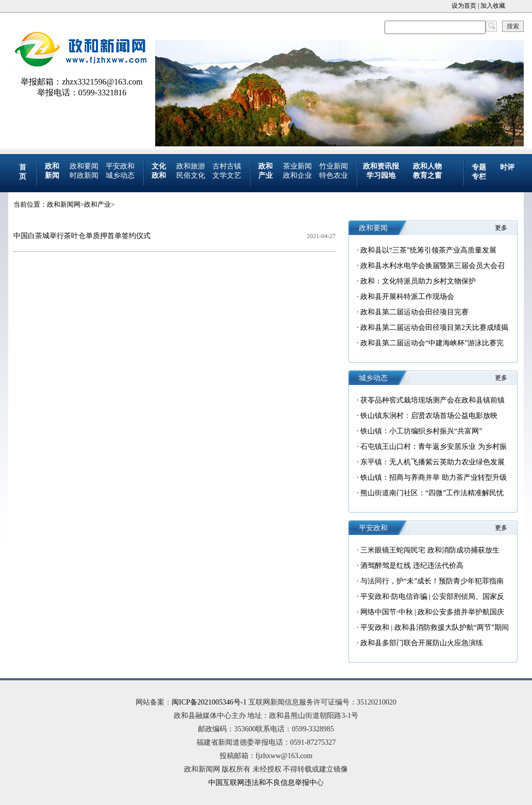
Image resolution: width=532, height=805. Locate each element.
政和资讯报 (381, 166)
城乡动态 (120, 175)
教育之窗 (427, 175)
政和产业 (97, 204)
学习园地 (381, 175)
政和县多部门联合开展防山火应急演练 (422, 643)
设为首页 (464, 6)
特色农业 (334, 175)
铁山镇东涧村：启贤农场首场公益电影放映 (429, 416)
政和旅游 (191, 166)
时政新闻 (84, 175)
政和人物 (427, 166)
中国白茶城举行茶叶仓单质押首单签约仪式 (82, 236)
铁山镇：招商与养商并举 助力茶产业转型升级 (434, 477)
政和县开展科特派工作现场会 (407, 297)
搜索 (513, 26)
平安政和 (120, 166)
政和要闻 (84, 166)
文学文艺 (227, 175)
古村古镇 (227, 166)
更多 (501, 228)
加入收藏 (493, 6)
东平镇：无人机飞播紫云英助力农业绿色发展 (433, 462)
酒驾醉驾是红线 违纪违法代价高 (412, 566)
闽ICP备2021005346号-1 (209, 702)
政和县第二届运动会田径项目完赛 (414, 312)
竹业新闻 (334, 166)
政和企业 (297, 175)
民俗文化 (191, 175)
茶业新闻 (297, 166)
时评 (507, 167)
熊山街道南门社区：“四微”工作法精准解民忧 (432, 493)
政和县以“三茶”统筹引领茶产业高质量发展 (428, 250)
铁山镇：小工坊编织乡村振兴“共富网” (421, 431)
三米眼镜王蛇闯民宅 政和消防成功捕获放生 (430, 550)
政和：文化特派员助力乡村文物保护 (418, 281)
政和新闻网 (64, 204)
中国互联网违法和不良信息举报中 (262, 783)
